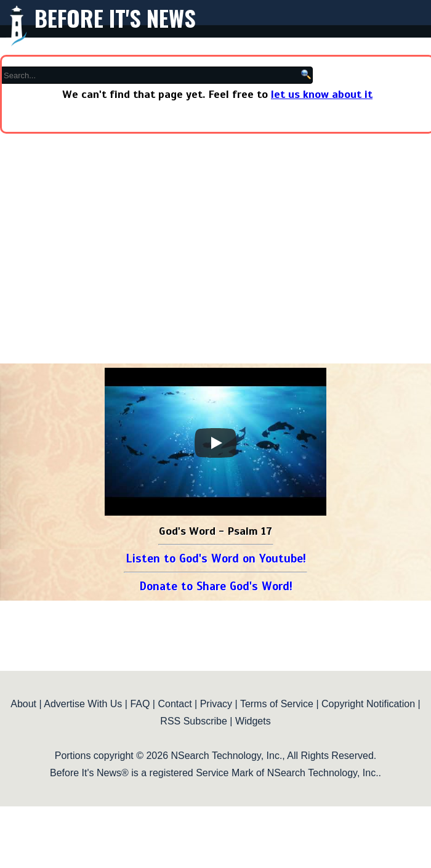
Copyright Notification (368, 704)
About (23, 704)
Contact (175, 704)
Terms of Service (277, 704)
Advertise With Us (83, 704)
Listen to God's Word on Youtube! (216, 558)
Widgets (253, 721)
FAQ (140, 704)
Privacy (216, 704)
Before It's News (115, 18)
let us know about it (322, 94)
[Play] (216, 443)
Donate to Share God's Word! (216, 586)
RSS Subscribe (194, 721)
